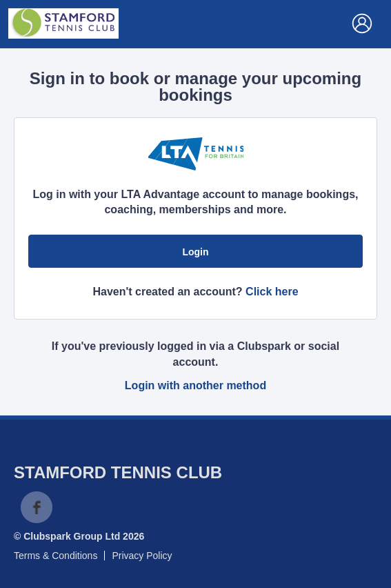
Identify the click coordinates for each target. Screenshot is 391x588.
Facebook (37, 507)
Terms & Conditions (56, 556)
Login (195, 252)
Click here (272, 292)
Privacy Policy (142, 556)
